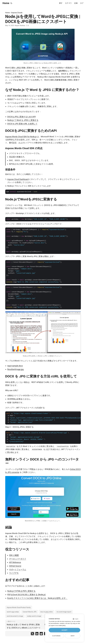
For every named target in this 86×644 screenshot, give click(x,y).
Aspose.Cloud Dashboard (18, 179)
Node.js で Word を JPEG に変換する (23, 120)
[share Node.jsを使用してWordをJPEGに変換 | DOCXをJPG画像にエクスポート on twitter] (32, 634)
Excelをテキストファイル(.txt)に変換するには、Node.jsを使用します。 (37, 598)
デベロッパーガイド (18, 559)
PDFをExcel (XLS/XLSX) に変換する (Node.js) (27, 595)
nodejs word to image (34, 616)
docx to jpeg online (46, 612)
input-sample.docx (15, 366)
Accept (64, 630)
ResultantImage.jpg (15, 369)
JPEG (18, 68)
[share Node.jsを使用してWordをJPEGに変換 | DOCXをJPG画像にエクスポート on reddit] (41, 634)
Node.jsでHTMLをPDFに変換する (21, 591)
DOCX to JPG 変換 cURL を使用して (22, 124)
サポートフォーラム (18, 569)
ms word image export (64, 612)
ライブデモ (14, 573)
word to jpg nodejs (13, 612)
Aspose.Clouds (17, 13)
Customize (56, 636)
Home (6, 3)
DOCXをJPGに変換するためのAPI (22, 117)
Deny (73, 636)
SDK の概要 (14, 555)
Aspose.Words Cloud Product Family (19, 608)
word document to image (15, 616)
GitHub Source (15, 566)
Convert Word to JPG (30, 612)
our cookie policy (61, 626)
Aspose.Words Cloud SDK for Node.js (21, 137)
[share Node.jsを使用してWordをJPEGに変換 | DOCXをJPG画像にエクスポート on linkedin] (37, 634)
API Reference (15, 562)
